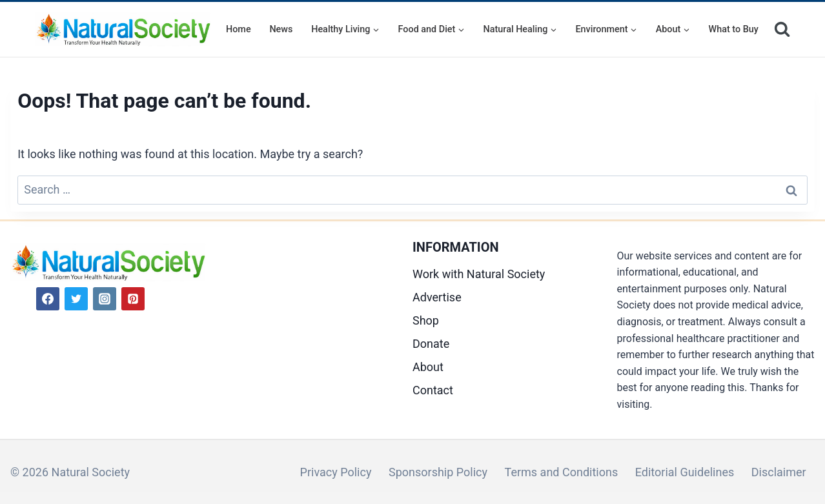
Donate (431, 344)
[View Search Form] (782, 29)
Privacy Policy (336, 472)
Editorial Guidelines (685, 472)
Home (239, 29)
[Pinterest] (133, 299)
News (281, 29)
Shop (426, 320)
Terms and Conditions (562, 472)
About (428, 367)
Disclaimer (779, 472)
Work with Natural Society (479, 274)
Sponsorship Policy (438, 472)
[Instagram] (105, 299)
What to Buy (734, 29)
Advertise (437, 297)
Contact (433, 390)
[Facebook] (48, 299)
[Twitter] (76, 299)
